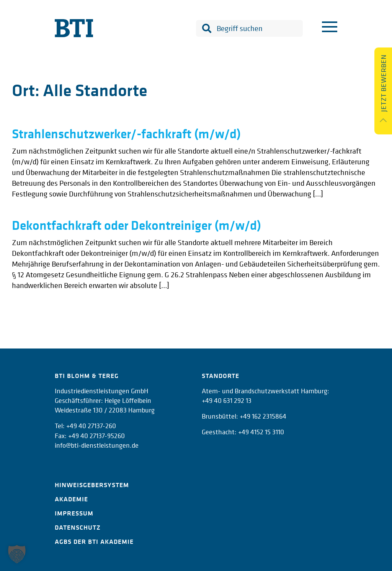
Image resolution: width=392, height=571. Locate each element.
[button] (17, 554)
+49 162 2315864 (263, 416)
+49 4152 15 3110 (261, 432)
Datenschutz (78, 527)
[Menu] (330, 28)
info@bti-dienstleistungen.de (97, 445)
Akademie (71, 499)
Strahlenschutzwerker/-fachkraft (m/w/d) (126, 134)
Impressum (74, 513)
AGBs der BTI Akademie (94, 542)
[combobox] (249, 28)
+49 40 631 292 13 (227, 400)
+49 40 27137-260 (91, 426)
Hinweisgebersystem (92, 485)
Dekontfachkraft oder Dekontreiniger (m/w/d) (136, 225)
